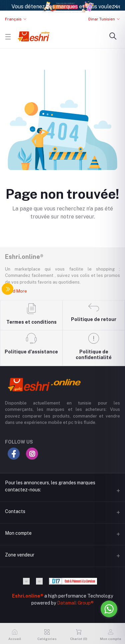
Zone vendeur (20, 555)
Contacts (15, 511)
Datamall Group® (75, 603)
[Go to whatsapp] (109, 609)
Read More (16, 291)
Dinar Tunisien (102, 19)
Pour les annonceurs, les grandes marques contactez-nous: (50, 486)
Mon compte (18, 533)
